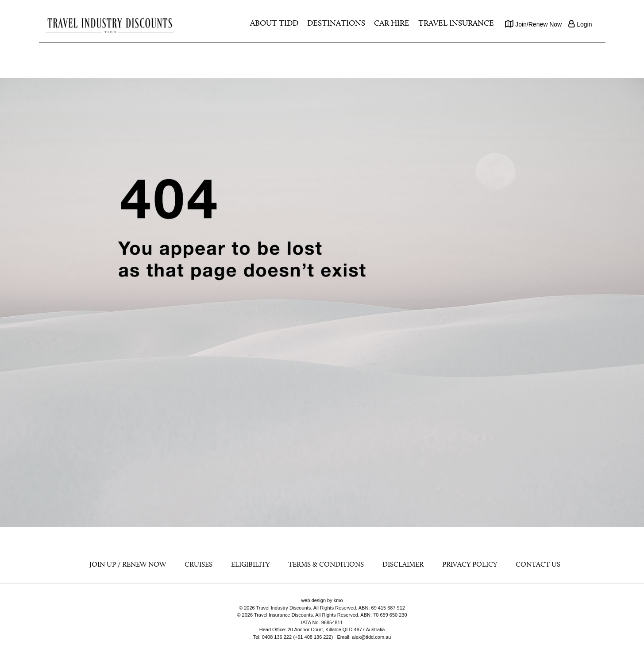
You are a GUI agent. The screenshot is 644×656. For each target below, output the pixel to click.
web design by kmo (322, 600)
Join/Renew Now (533, 24)
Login (580, 24)
